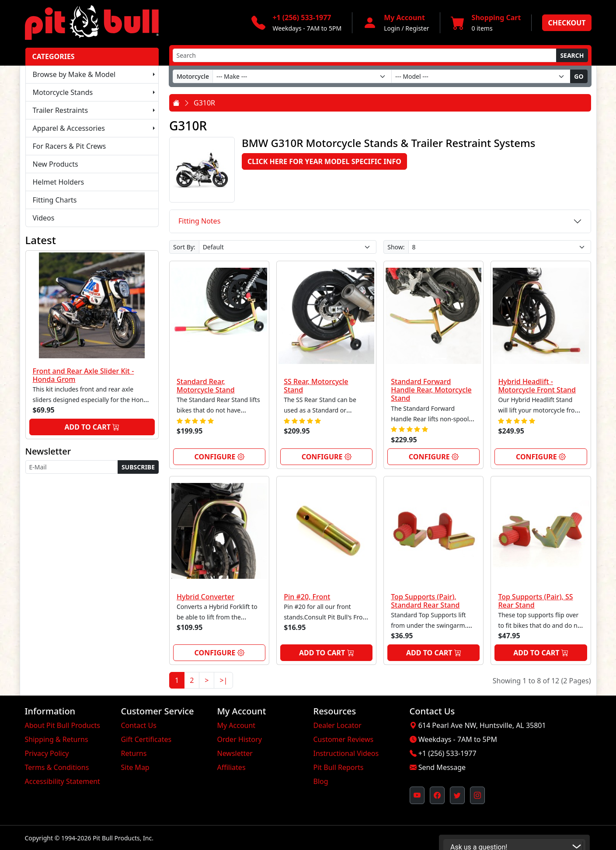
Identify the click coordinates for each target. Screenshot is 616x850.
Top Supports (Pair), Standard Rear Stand (425, 601)
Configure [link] (219, 457)
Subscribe (138, 467)
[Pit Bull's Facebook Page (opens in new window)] (437, 795)
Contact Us (139, 725)
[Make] (302, 76)
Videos (44, 218)
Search (572, 55)
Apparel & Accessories (69, 128)
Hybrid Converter (205, 597)
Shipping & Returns (57, 739)
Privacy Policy (47, 753)
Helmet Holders (59, 182)
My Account (237, 725)
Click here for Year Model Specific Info (324, 161)
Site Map (135, 767)
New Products (56, 164)
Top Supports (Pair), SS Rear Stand (535, 601)
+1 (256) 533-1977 (447, 753)
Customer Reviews (344, 739)
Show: (396, 247)
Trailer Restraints (61, 110)
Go (579, 76)
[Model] (481, 76)
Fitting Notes (199, 221)
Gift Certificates (146, 739)
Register (417, 28)
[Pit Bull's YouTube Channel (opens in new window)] (417, 795)
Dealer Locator (338, 725)
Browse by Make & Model (74, 74)
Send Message (442, 767)
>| (223, 680)
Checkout (567, 23)
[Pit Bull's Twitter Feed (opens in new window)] (457, 795)
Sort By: (184, 247)
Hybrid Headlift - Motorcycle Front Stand (537, 386)
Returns (134, 753)
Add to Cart (92, 427)
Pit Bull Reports (339, 767)
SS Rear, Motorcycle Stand (316, 386)
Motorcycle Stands (63, 92)
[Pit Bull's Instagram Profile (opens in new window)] (477, 795)
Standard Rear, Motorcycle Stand (206, 386)
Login (392, 28)
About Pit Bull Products (63, 725)
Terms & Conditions (57, 767)
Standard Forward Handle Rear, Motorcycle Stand (431, 390)
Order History (240, 739)
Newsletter (235, 753)
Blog (321, 781)
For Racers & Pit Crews (70, 146)
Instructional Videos (346, 753)
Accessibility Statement (63, 781)
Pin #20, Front (307, 597)
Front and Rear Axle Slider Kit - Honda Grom (84, 375)
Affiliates (231, 767)
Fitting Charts (55, 200)
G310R (204, 103)
